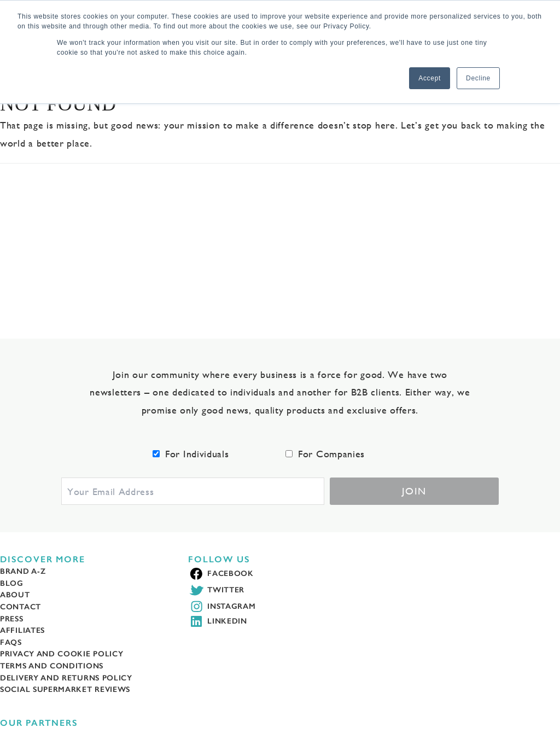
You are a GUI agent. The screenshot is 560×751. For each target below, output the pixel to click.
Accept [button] (430, 78)
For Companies (331, 454)
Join (414, 491)
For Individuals (197, 454)
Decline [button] (478, 78)
